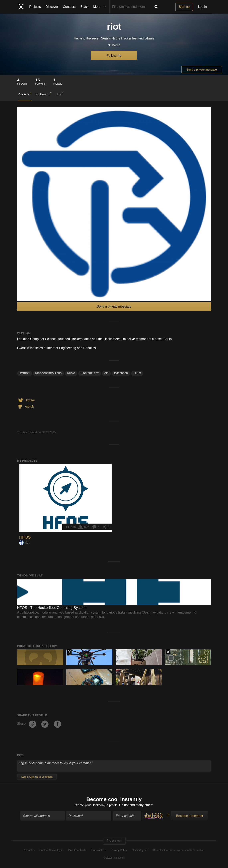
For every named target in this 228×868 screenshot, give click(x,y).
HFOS (25, 537)
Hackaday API (140, 850)
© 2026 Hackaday (114, 858)
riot (24, 542)
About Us (29, 850)
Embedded (121, 373)
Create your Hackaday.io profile (96, 805)
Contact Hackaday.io (51, 850)
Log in (202, 7)
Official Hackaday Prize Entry (168, 652)
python (25, 373)
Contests (69, 7)
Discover (52, 7)
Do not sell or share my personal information (179, 850)
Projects (35, 7)
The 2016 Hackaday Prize (69, 652)
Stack (84, 7)
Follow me (114, 56)
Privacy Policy (119, 850)
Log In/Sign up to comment (37, 777)
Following (44, 94)
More (100, 7)
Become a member (190, 816)
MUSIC (71, 373)
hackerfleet (90, 373)
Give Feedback (77, 850)
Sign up (184, 7)
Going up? (114, 841)
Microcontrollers (48, 373)
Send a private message (202, 70)
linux (137, 373)
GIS (106, 373)
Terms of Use (98, 850)
